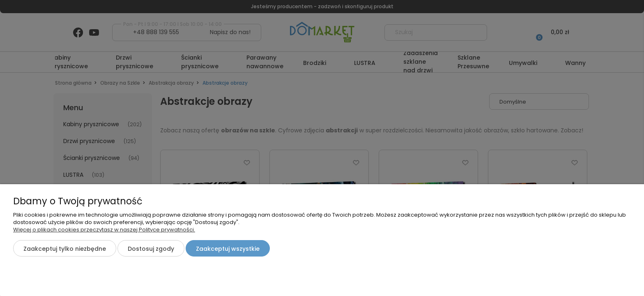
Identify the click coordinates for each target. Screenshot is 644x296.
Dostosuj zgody (151, 249)
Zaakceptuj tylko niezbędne (65, 249)
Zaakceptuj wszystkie (228, 249)
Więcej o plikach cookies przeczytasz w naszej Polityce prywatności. (104, 230)
